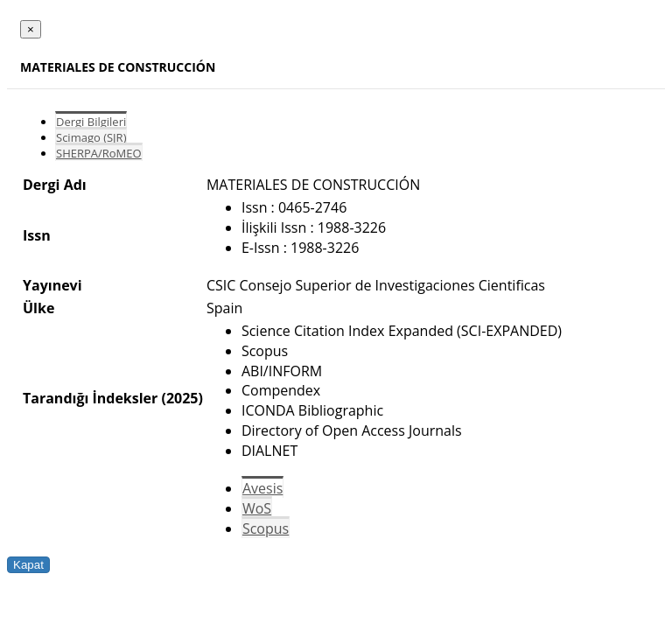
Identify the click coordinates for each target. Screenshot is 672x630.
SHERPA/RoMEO (99, 153)
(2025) (182, 398)
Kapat (28, 565)
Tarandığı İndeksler (90, 398)
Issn (37, 235)
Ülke (38, 308)
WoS (257, 508)
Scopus (266, 528)
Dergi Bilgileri (91, 122)
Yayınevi (52, 285)
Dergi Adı (55, 185)
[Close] (31, 29)
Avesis (262, 488)
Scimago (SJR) (91, 137)
